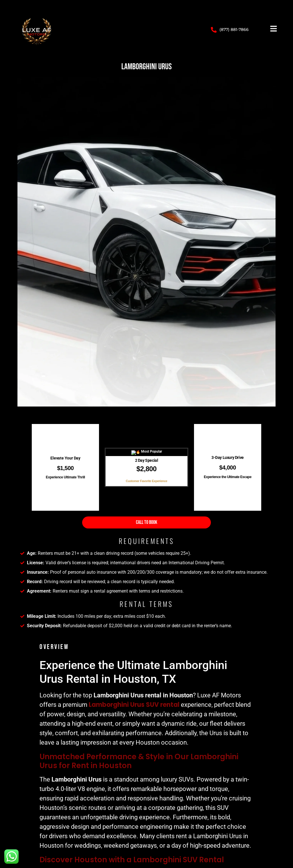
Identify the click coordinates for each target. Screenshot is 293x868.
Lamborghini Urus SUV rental (134, 705)
